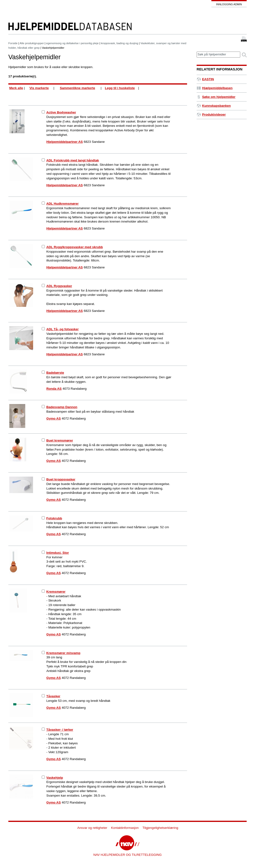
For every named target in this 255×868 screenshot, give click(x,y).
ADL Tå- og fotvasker (62, 329)
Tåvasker (53, 696)
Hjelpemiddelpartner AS (65, 142)
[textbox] (218, 55)
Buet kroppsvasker (61, 479)
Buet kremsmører (60, 440)
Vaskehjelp (55, 778)
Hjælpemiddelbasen (215, 88)
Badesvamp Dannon (62, 407)
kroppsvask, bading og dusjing (119, 43)
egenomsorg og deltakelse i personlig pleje (72, 43)
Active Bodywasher (61, 112)
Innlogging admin (229, 4)
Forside (13, 43)
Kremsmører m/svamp (63, 653)
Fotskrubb (54, 518)
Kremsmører (56, 592)
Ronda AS (54, 389)
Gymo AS (54, 418)
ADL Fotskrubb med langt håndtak (73, 160)
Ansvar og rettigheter (92, 828)
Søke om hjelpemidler (216, 97)
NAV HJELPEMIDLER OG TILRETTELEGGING (128, 855)
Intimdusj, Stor (58, 553)
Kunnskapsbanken (214, 106)
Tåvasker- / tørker (60, 730)
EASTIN (205, 79)
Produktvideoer (211, 114)
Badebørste (55, 373)
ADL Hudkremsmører (62, 204)
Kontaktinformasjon (125, 828)
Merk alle (16, 88)
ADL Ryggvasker (59, 286)
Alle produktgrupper (32, 43)
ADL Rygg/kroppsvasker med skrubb (74, 247)
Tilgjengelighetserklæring (160, 828)
